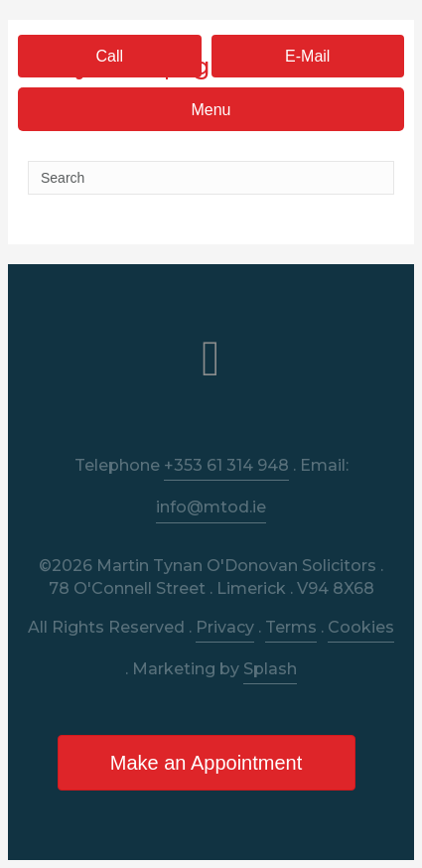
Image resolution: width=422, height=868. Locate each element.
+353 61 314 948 (226, 465)
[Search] (211, 178)
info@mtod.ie (211, 507)
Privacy (225, 627)
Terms (291, 627)
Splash (270, 669)
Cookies (361, 627)
